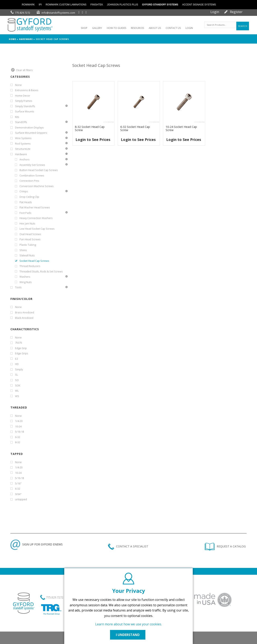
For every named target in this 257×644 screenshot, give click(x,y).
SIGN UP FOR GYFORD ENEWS (37, 544)
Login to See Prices (93, 140)
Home (12, 39)
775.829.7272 (22, 13)
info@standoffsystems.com (58, 13)
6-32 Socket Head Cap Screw (135, 128)
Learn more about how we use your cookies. (128, 624)
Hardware (26, 39)
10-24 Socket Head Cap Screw (181, 128)
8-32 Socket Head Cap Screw (90, 128)
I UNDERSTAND (128, 635)
